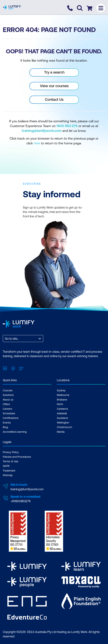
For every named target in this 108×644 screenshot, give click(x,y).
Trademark (9, 471)
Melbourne (63, 395)
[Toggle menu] (101, 8)
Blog (5, 427)
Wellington (63, 423)
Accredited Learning (15, 432)
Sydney (61, 390)
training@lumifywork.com (27, 489)
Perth (60, 404)
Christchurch (64, 427)
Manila (61, 432)
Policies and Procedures (17, 457)
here (37, 143)
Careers (7, 409)
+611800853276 (21, 501)
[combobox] (5, 339)
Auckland (62, 418)
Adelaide (62, 413)
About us (8, 400)
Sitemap (8, 475)
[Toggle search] (80, 8)
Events (7, 423)
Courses (8, 390)
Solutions (8, 395)
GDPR (6, 466)
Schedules (9, 413)
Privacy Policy (11, 452)
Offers (6, 404)
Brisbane (62, 400)
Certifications (11, 418)
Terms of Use (10, 461)
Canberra (62, 409)
